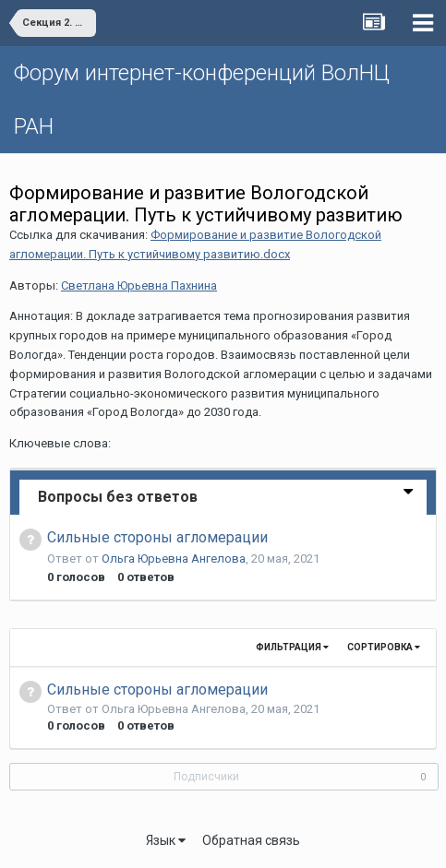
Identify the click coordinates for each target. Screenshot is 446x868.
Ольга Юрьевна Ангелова (174, 559)
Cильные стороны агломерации (157, 537)
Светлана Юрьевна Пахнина (139, 285)
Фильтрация (292, 647)
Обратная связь (251, 840)
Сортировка (384, 647)
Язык (166, 840)
